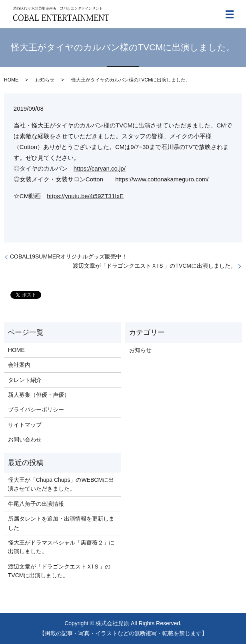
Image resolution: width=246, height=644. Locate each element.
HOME (11, 80)
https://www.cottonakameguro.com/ (162, 179)
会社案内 (19, 365)
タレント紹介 (25, 380)
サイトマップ (25, 425)
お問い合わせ (25, 439)
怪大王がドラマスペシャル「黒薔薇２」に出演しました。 (61, 547)
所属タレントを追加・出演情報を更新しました (61, 523)
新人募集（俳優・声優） (39, 395)
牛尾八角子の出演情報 (36, 504)
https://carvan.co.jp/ (100, 168)
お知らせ (45, 80)
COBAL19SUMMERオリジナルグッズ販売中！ (69, 256)
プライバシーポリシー (36, 409)
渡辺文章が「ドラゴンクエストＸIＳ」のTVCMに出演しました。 (154, 266)
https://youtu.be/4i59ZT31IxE (85, 196)
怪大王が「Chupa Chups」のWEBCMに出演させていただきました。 (61, 484)
